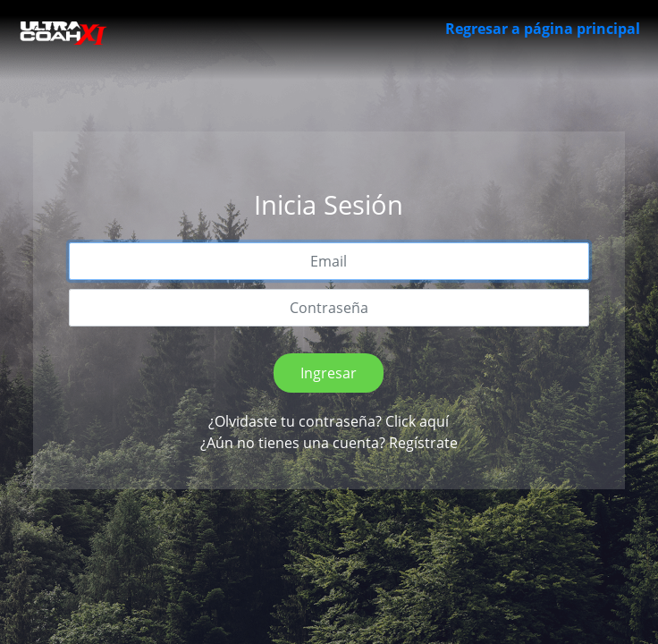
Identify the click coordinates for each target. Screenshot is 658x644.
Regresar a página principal (543, 29)
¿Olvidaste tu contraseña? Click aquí (329, 421)
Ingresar (329, 373)
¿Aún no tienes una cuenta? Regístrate (329, 443)
